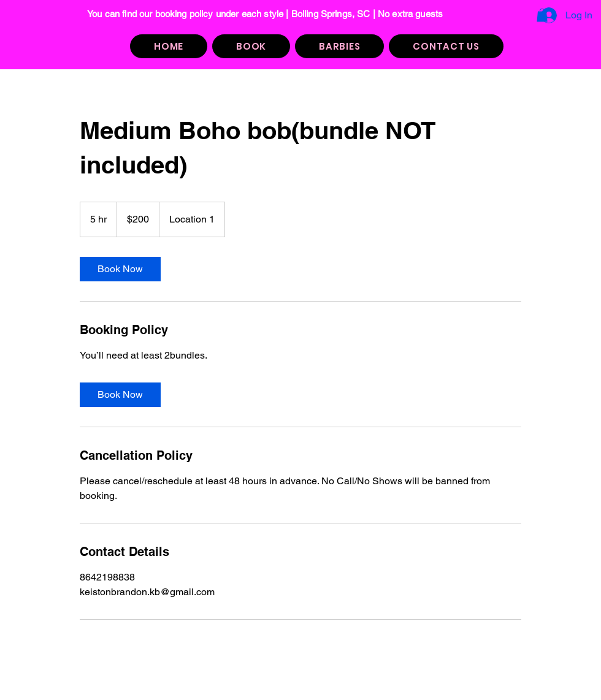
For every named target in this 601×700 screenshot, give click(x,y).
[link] (120, 269)
